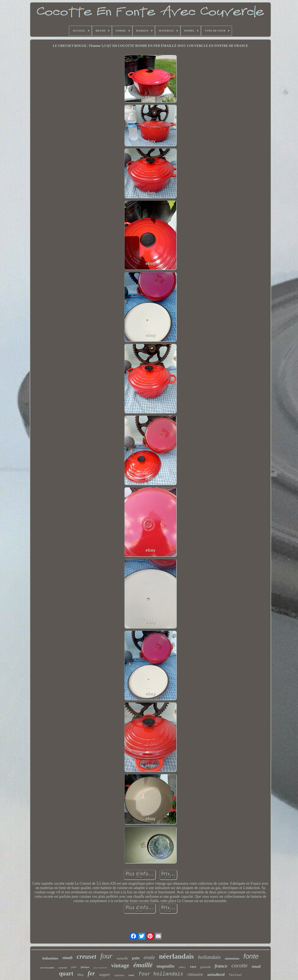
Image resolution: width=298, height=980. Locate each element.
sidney (182, 967)
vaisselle (122, 958)
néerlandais (176, 956)
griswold (205, 967)
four (106, 956)
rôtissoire (195, 974)
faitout (235, 975)
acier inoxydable (47, 968)
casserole (63, 968)
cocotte (240, 965)
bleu (80, 975)
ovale (149, 957)
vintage (120, 965)
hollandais (209, 957)
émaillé (143, 965)
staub (68, 958)
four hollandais (161, 974)
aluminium (232, 958)
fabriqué (85, 967)
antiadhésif (216, 975)
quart (66, 973)
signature (119, 975)
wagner (105, 975)
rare (193, 967)
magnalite (166, 966)
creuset (87, 956)
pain (136, 958)
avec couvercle (100, 968)
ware (131, 975)
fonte (251, 956)
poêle (74, 967)
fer (91, 973)
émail (256, 966)
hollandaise (50, 958)
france (221, 966)
